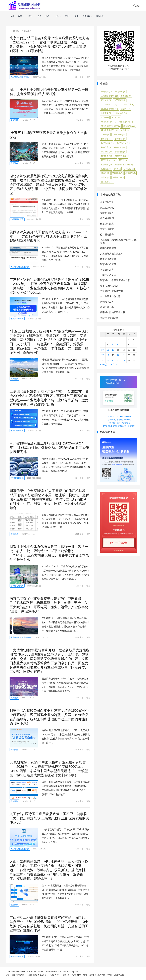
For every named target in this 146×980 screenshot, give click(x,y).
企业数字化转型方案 (110, 296)
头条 (12, 16)
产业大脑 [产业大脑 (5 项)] (106, 100)
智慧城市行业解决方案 (111, 291)
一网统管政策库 (108, 275)
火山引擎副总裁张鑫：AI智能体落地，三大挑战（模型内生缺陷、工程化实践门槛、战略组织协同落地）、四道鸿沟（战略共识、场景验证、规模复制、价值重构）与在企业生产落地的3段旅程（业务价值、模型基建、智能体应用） (49, 870)
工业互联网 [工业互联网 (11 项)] (119, 134)
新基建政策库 (107, 270)
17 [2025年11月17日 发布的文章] (103, 355)
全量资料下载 (107, 202)
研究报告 (14, 750)
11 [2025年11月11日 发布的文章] (108, 350)
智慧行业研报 (107, 229)
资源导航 (100, 16)
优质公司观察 (107, 224)
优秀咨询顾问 (107, 218)
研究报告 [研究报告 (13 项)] (129, 169)
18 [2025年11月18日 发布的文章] (108, 355)
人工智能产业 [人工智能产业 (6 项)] (127, 104)
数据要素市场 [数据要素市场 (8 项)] (122, 156)
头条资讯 (14, 120)
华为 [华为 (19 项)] (105, 117)
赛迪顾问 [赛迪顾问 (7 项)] (131, 173)
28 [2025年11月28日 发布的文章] (124, 360)
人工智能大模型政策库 (20, 77)
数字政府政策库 (108, 248)
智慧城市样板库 (108, 264)
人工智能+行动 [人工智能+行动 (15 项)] (109, 104)
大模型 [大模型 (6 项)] (105, 134)
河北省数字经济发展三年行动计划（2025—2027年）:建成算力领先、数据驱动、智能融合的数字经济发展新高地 (49, 448)
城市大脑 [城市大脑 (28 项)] (129, 126)
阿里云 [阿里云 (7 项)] (105, 177)
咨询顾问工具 (107, 302)
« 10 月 (104, 365)
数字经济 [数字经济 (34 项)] (107, 152)
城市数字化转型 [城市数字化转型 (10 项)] (109, 130)
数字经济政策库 (17, 431)
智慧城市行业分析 (19, 972)
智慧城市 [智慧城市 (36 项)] (107, 165)
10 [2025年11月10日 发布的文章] (103, 350)
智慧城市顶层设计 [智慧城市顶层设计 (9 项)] (124, 165)
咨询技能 (86, 16)
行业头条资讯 (107, 208)
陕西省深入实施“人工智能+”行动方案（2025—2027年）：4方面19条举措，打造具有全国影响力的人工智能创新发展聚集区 (48, 236)
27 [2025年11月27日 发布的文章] (118, 360)
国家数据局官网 (18, 975)
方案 (57, 16)
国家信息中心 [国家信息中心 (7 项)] (126, 122)
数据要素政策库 (17, 219)
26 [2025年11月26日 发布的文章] (113, 360)
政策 (20, 16)
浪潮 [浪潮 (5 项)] (117, 169)
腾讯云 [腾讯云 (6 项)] (105, 173)
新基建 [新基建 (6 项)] (123, 160)
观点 (39, 16)
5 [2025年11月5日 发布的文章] (112, 345)
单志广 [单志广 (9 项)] (116, 117)
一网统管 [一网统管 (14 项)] (107, 92)
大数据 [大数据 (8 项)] (125, 130)
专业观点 (14, 163)
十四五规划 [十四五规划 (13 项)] (121, 113)
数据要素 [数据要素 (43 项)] (107, 156)
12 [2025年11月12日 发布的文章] (113, 350)
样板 (47, 16)
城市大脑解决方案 (109, 286)
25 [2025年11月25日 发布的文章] (108, 360)
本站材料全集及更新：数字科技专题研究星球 (106, 975)
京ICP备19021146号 (35, 972)
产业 (67, 16)
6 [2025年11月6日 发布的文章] (118, 345)
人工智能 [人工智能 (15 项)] (120, 100)
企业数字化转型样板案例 (21, 637)
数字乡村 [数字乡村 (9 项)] (120, 139)
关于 (77, 16)
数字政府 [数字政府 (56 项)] (120, 147)
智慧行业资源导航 (109, 318)
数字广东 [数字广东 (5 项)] (106, 147)
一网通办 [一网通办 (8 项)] (120, 92)
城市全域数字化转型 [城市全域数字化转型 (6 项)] (111, 126)
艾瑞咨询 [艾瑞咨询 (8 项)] (117, 173)
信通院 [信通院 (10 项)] (125, 109)
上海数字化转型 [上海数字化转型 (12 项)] (109, 96)
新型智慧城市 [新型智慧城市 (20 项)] (109, 160)
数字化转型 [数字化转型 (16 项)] (124, 143)
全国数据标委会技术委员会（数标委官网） (43, 975)
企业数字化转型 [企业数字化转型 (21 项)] (109, 109)
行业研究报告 (107, 234)
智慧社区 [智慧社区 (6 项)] (106, 169)
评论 (88, 77)
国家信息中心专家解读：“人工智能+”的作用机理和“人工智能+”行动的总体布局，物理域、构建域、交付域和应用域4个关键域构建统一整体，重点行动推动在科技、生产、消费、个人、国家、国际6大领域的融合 (49, 499)
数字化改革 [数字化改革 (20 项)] (108, 143)
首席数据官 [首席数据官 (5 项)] (107, 182)
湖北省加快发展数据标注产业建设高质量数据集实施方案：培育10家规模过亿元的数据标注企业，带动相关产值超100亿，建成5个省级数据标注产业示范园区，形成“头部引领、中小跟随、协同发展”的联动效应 (49, 185)
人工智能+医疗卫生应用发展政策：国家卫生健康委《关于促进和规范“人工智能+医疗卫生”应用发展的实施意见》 (49, 818)
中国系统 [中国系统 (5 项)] (126, 96)
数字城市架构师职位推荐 (113, 312)
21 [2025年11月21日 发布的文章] (124, 355)
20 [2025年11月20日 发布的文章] (118, 355)
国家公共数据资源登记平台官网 (74, 975)
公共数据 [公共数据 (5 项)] (106, 113)
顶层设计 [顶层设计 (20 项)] (118, 177)
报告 (30, 16)
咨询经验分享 (107, 307)
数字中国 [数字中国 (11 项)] (107, 139)
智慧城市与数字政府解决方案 (115, 280)
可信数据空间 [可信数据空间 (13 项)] (109, 122)
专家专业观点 (107, 213)
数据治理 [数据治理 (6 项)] (120, 152)
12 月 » (113, 365)
